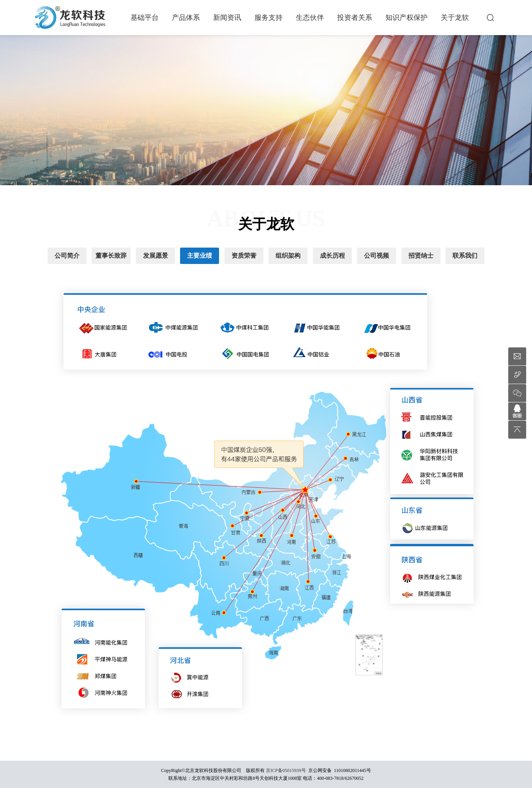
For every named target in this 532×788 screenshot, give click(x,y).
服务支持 (269, 18)
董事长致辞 (111, 256)
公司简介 (67, 256)
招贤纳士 (421, 256)
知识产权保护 (407, 18)
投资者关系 (355, 18)
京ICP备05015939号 (286, 770)
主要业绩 (200, 256)
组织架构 (288, 256)
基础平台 (145, 18)
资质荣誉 (244, 256)
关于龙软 (455, 18)
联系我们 (465, 256)
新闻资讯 (227, 18)
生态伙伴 (310, 18)
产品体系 (186, 18)
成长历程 (332, 256)
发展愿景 (156, 256)
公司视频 (376, 256)
